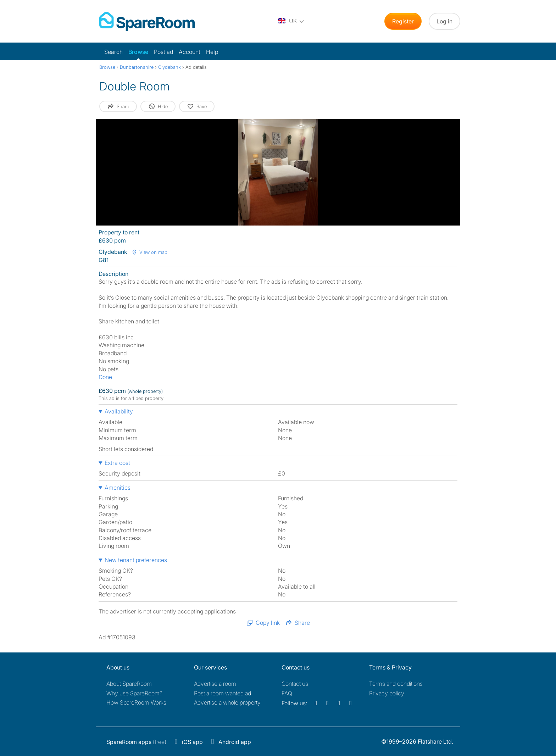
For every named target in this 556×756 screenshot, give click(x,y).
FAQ (287, 693)
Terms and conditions (396, 684)
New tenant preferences (136, 560)
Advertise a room (215, 684)
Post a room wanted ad (223, 693)
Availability (119, 411)
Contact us (295, 684)
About (129, 684)
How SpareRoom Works (136, 702)
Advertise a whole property (227, 702)
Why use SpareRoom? (134, 693)
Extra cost (117, 463)
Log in (444, 21)
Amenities (118, 488)
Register (403, 21)
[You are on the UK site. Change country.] (291, 21)
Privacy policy (387, 693)
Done (105, 377)
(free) (136, 742)
